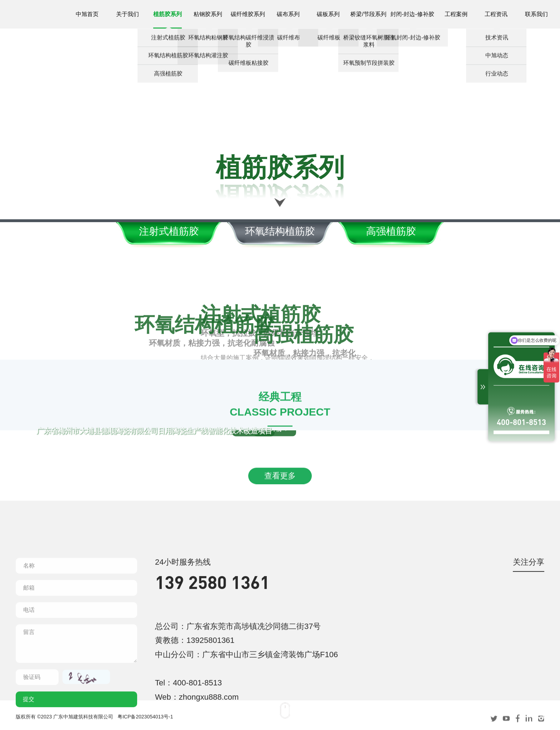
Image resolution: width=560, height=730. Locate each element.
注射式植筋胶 (162, 231)
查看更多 (280, 513)
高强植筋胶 (397, 231)
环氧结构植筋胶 (280, 231)
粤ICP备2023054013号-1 (145, 721)
